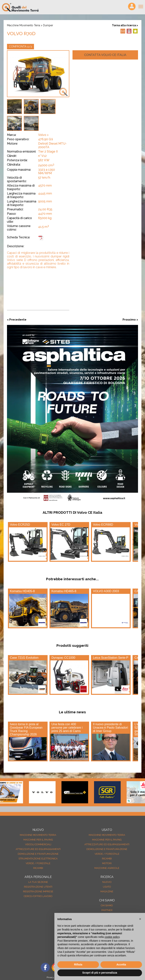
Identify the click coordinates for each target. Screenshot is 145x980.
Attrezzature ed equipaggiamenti (38, 849)
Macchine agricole (107, 868)
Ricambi (38, 868)
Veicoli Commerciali (38, 844)
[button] (140, 919)
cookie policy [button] (112, 937)
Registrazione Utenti (38, 887)
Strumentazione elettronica (38, 859)
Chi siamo (107, 905)
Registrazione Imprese (38, 891)
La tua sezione (38, 882)
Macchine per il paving (38, 840)
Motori (107, 863)
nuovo (107, 882)
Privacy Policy (54, 977)
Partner (107, 910)
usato (107, 887)
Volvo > (43, 135)
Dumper (48, 25)
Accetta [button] (121, 965)
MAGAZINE (107, 891)
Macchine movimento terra (24, 25)
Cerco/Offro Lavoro (38, 896)
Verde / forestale (38, 863)
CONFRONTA (20, 47)
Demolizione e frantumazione (38, 854)
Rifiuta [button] (78, 965)
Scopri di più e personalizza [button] (100, 973)
